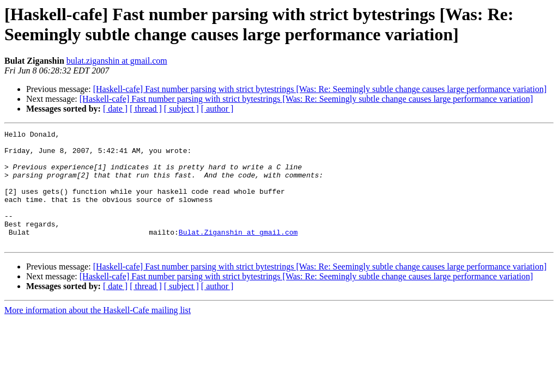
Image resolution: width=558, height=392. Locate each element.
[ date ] (115, 109)
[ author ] (217, 109)
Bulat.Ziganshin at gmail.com (238, 253)
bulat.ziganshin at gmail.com (117, 61)
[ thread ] (146, 109)
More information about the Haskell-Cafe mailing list (98, 333)
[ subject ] (181, 109)
